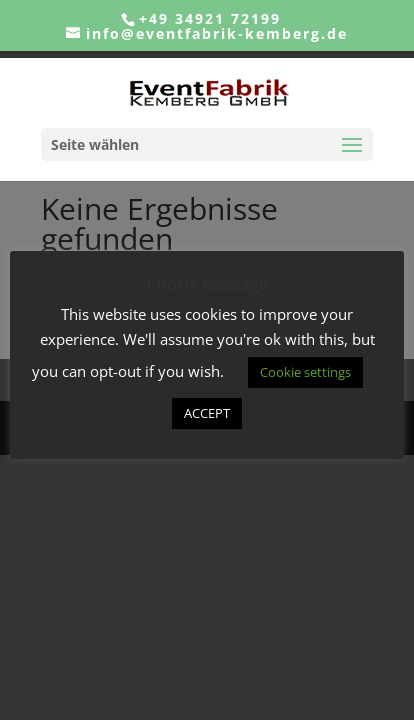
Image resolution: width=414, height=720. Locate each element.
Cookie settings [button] (305, 372)
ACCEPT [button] (207, 413)
